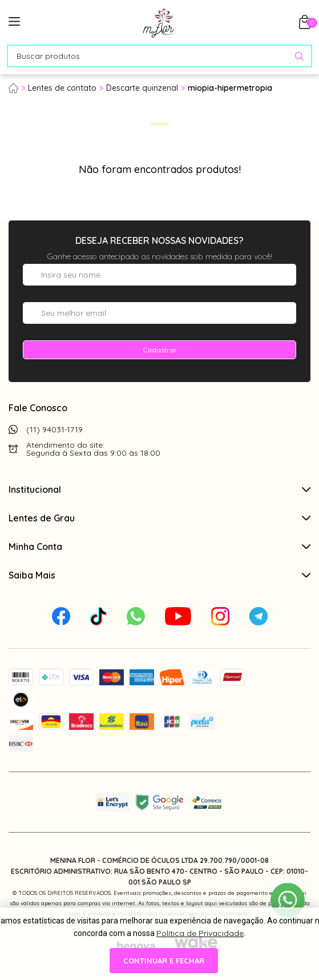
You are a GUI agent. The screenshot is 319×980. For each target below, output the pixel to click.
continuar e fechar (164, 961)
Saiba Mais (159, 575)
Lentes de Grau (159, 518)
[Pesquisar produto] (299, 56)
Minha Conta (159, 547)
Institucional (159, 489)
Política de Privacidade (200, 933)
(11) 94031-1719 (54, 429)
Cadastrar (160, 350)
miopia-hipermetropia (230, 88)
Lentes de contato (62, 88)
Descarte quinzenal (142, 88)
